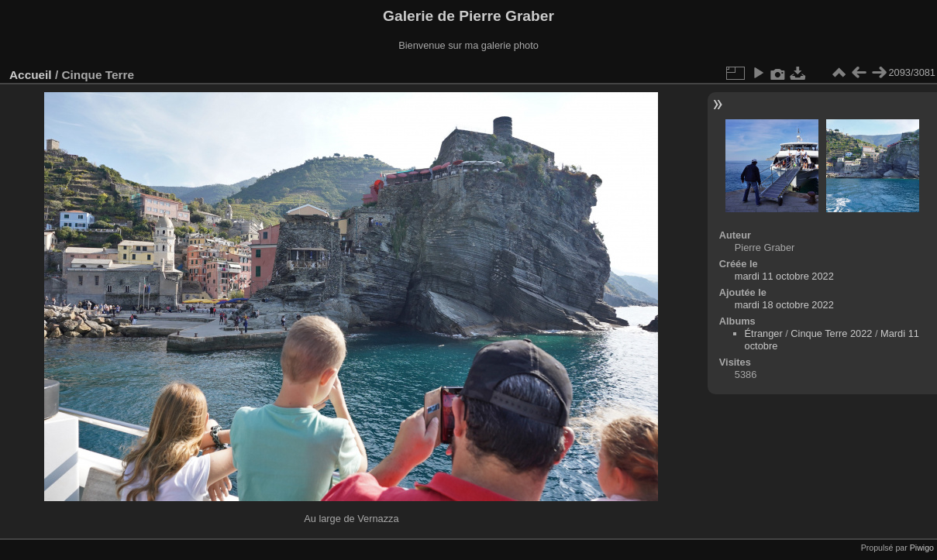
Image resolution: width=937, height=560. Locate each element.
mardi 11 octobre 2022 (784, 276)
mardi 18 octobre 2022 (784, 305)
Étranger (764, 333)
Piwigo (922, 548)
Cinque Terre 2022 (831, 333)
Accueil (31, 75)
